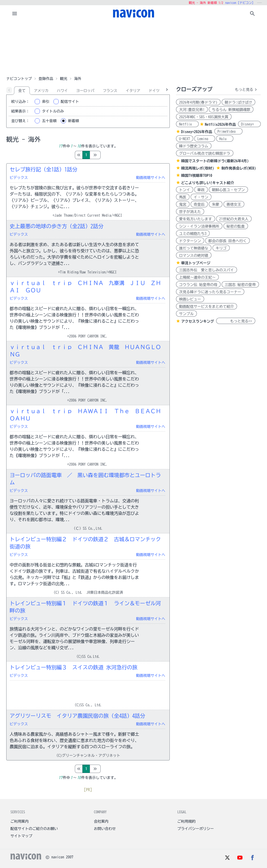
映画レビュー (190, 299)
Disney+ (249, 124)
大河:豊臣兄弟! (192, 110)
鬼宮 (183, 204)
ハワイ (62, 91)
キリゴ (221, 248)
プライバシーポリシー (196, 829)
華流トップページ (196, 263)
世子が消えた (190, 212)
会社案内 (101, 821)
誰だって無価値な (194, 248)
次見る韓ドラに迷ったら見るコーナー (210, 292)
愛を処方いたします (196, 219)
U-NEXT (185, 139)
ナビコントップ (19, 79)
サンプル (186, 314)
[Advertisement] (133, 48)
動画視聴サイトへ (151, 178)
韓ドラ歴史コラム (194, 146)
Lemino (205, 139)
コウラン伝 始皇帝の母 (198, 285)
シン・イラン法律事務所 (199, 226)
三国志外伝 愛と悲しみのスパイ (207, 270)
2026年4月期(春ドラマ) (198, 102)
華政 (201, 190)
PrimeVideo (228, 132)
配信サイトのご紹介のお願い (34, 829)
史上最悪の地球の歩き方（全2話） (57, 226)
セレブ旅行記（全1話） (44, 169)
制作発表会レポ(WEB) (239, 168)
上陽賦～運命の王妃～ (197, 277)
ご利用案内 (20, 821)
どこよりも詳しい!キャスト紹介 (208, 183)
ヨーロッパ (85, 91)
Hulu (225, 139)
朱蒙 (216, 204)
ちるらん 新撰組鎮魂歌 (231, 110)
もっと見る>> (236, 321)
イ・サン (201, 197)
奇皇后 (199, 204)
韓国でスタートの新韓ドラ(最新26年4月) (215, 161)
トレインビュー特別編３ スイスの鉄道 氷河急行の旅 (74, 667)
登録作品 (46, 79)
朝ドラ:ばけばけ (238, 102)
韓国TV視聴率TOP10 (197, 176)
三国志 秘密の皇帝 (240, 285)
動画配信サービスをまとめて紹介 (207, 307)
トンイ (185, 190)
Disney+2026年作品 (197, 132)
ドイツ (154, 91)
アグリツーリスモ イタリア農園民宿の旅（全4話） (77, 716)
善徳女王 (234, 204)
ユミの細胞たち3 (193, 234)
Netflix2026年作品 (220, 124)
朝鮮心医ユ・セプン (228, 190)
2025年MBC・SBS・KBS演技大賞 (204, 117)
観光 (64, 79)
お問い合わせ (105, 829)
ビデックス (19, 178)
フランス (110, 91)
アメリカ (41, 91)
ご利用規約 (186, 821)
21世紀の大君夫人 (234, 219)
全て (22, 91)
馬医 (183, 197)
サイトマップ (21, 836)
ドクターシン (190, 241)
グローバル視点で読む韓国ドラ (205, 153)
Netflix (187, 124)
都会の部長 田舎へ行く (227, 241)
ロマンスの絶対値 (194, 255)
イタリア (133, 91)
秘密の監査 (236, 226)
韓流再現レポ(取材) (198, 168)
